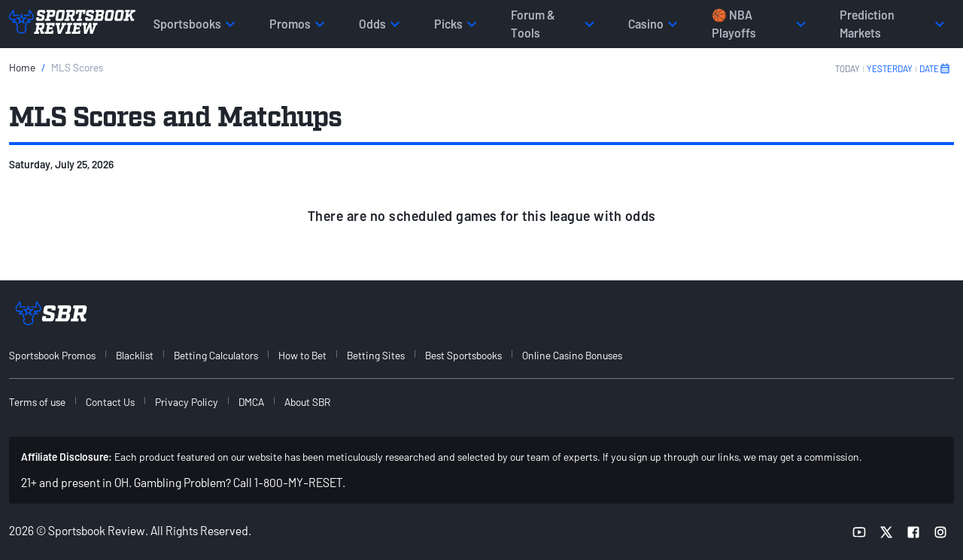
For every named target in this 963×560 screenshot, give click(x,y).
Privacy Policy (187, 402)
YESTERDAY (890, 68)
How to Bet (302, 355)
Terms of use (37, 402)
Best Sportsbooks (463, 355)
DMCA (251, 402)
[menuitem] (61, 355)
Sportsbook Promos (52, 355)
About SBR (307, 402)
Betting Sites (376, 355)
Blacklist (135, 355)
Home (22, 67)
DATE (935, 68)
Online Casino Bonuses (572, 355)
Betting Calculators (216, 355)
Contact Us (110, 402)
